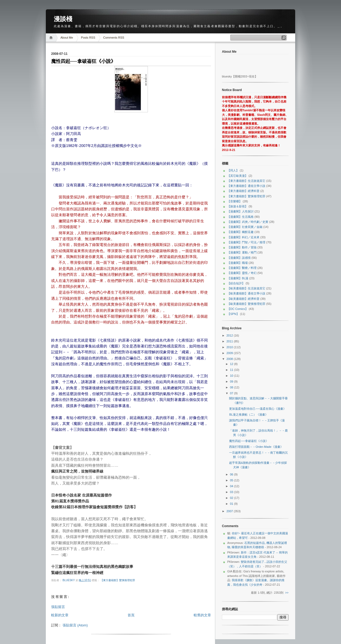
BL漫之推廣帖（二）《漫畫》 (248, 415)
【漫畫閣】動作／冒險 (242, 247)
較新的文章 (60, 615)
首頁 (131, 615)
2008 (230, 359)
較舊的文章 (202, 615)
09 (232, 382)
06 (232, 474)
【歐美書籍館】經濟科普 (243, 299)
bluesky (69, 580)
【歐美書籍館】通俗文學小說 (246, 293)
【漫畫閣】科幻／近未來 (243, 237)
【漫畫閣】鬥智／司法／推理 (246, 242)
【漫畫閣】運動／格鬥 (242, 252)
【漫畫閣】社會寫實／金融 (245, 227)
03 (232, 492)
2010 (230, 347)
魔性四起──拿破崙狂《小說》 (249, 441)
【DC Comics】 (238, 309)
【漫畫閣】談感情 (239, 258)
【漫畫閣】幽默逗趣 (240, 232)
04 (232, 486)
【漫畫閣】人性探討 (240, 211)
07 (232, 393)
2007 (230, 511)
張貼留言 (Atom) (75, 625)
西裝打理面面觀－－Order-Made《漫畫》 (256, 447)
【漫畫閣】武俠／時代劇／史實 (248, 222)
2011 (230, 341)
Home (52, 38)
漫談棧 (63, 19)
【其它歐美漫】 (238, 176)
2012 (230, 335)
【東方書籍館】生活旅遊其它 (246, 181)
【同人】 (233, 170)
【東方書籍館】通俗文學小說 (246, 186)
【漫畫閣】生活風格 (240, 217)
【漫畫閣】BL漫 (238, 278)
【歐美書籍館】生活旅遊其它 (246, 288)
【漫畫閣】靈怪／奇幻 (242, 273)
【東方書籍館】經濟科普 (243, 191)
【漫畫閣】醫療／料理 (242, 268)
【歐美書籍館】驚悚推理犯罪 (246, 304)
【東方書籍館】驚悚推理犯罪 (118, 580)
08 (232, 387)
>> (287, 593)
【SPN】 (233, 314)
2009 (230, 353)
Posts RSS (88, 38)
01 (232, 504)
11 (232, 370)
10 (232, 376)
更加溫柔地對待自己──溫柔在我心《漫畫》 (258, 409)
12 (232, 364)
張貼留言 (58, 607)
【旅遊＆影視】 (238, 206)
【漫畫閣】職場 (238, 263)
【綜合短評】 (236, 283)
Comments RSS (114, 38)
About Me (67, 38)
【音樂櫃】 (235, 201)
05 (232, 480)
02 (232, 498)
